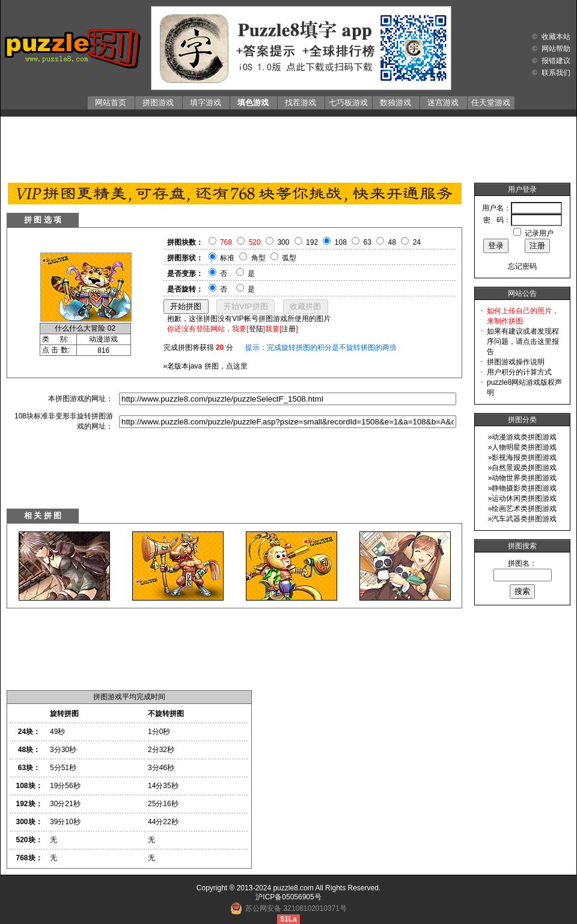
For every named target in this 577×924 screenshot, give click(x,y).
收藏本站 (556, 37)
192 (312, 242)
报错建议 (556, 61)
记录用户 (539, 233)
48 (392, 242)
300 (283, 242)
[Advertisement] (288, 147)
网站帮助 (556, 49)
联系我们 (556, 73)
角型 (258, 258)
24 (417, 242)
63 (368, 242)
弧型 (289, 258)
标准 (227, 258)
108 (341, 242)
